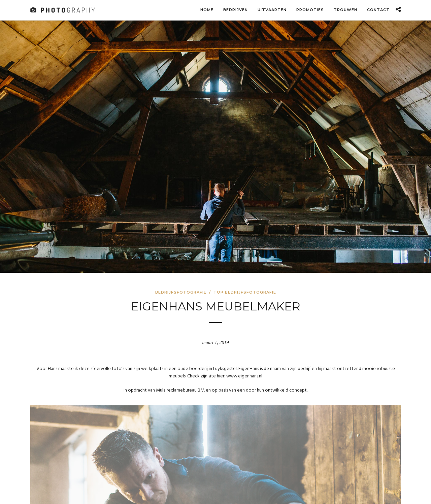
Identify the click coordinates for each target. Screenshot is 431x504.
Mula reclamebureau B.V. (180, 390)
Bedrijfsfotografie (181, 292)
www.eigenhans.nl (244, 376)
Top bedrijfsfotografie (245, 292)
